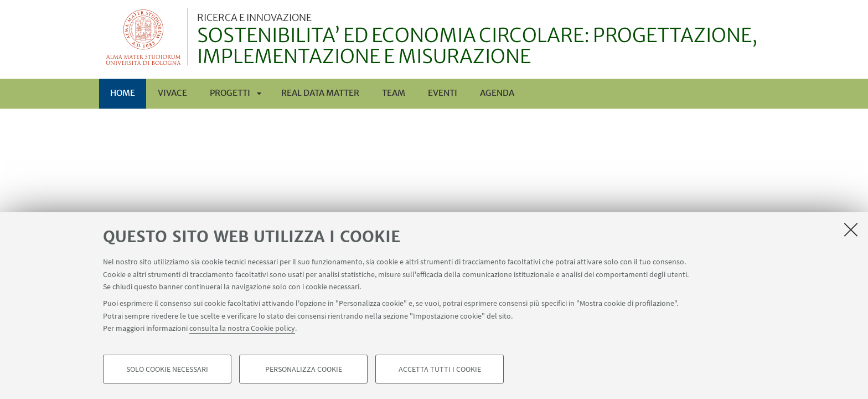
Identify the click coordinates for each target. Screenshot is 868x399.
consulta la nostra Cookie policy (242, 328)
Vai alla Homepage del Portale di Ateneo (144, 37)
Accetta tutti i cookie (440, 369)
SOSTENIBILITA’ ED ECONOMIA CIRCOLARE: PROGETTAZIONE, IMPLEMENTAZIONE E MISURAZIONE (483, 40)
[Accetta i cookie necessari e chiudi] (851, 229)
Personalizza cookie (304, 369)
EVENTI (443, 93)
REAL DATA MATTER (320, 93)
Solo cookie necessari (167, 369)
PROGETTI (230, 93)
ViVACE (172, 93)
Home (123, 93)
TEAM (394, 93)
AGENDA (497, 93)
